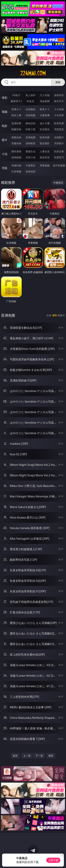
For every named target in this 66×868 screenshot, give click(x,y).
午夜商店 (30, 165)
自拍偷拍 (30, 109)
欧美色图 (45, 137)
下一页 (39, 756)
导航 (5, 168)
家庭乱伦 (30, 151)
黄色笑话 (45, 157)
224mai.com (33, 73)
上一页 (27, 756)
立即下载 (53, 860)
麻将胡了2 (16, 101)
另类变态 (59, 129)
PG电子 (16, 95)
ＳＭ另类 (59, 115)
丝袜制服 (30, 115)
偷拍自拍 (30, 123)
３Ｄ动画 (59, 109)
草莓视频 (45, 165)
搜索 (58, 82)
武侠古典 (59, 151)
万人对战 (45, 95)
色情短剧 (30, 171)
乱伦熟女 (45, 129)
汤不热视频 (59, 165)
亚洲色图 (30, 137)
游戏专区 (59, 95)
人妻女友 (45, 151)
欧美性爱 (59, 123)
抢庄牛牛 (59, 101)
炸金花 (30, 101)
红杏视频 (16, 171)
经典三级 (30, 129)
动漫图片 (59, 137)
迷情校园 (16, 157)
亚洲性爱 (16, 123)
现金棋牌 (45, 101)
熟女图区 (45, 143)
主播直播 (45, 115)
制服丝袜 (16, 129)
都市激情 (16, 151)
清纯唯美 (30, 143)
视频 (5, 112)
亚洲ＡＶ (16, 109)
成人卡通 (45, 123)
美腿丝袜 (16, 143)
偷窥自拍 (16, 137)
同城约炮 (16, 165)
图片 (5, 140)
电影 (5, 126)
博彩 (5, 98)
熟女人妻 (16, 115)
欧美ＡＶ (45, 109)
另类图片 (59, 143)
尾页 (51, 756)
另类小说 (30, 157)
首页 (15, 756)
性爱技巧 (59, 157)
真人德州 (30, 95)
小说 (5, 154)
